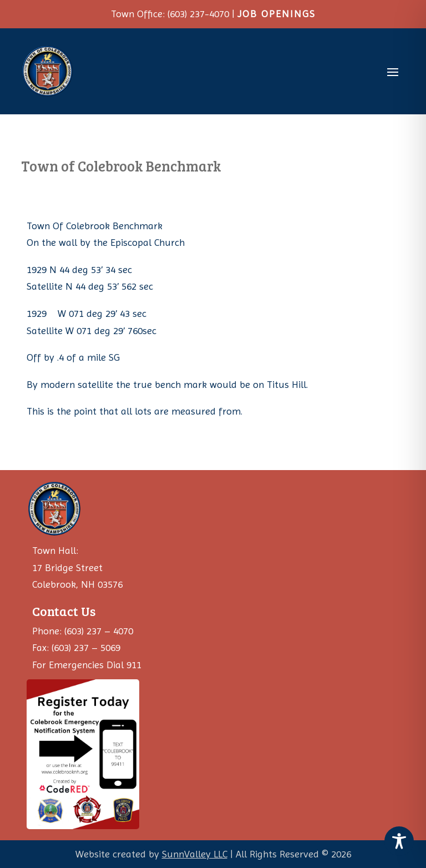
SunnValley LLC (195, 854)
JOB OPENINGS (277, 14)
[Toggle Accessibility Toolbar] (399, 841)
